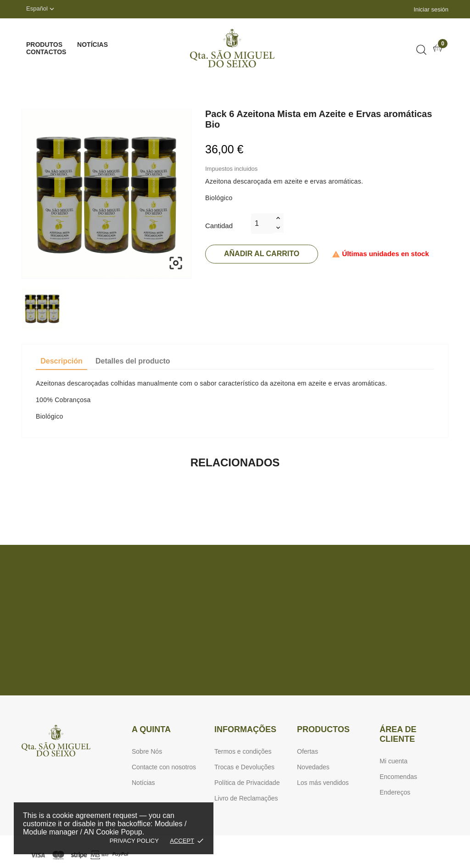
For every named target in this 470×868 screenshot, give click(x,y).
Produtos (44, 45)
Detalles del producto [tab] (133, 361)
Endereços (395, 792)
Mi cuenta (394, 761)
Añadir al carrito (262, 254)
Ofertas (308, 751)
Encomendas (398, 777)
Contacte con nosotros (164, 767)
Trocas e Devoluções (244, 767)
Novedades (313, 767)
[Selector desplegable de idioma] (41, 9)
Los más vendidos (323, 783)
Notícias (92, 45)
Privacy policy (134, 841)
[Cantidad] (262, 224)
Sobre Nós (147, 751)
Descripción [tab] (62, 361)
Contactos (46, 52)
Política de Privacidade (247, 783)
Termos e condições (243, 751)
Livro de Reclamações (246, 798)
